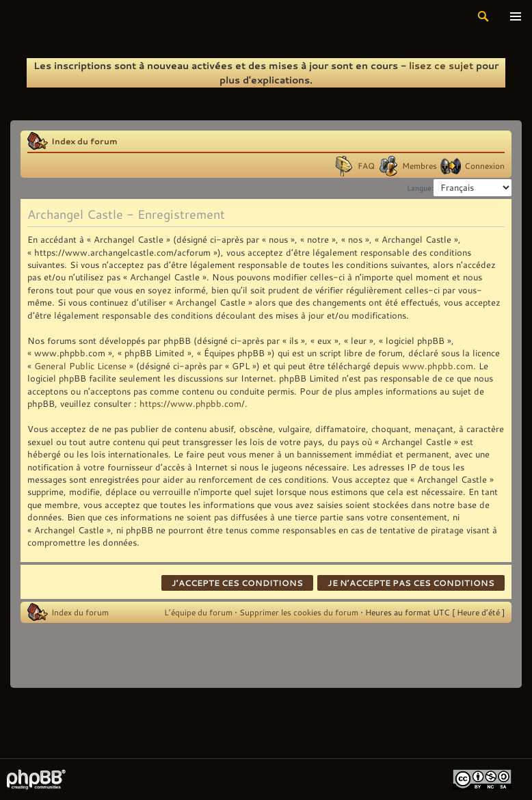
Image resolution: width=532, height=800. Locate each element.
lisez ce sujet (441, 65)
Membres (420, 165)
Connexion (484, 165)
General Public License (80, 366)
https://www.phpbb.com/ (192, 403)
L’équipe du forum (198, 612)
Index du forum (84, 141)
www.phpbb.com (438, 366)
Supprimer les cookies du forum (299, 612)
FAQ (366, 165)
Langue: (420, 188)
